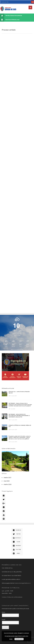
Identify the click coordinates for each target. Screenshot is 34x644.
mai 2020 (7, 481)
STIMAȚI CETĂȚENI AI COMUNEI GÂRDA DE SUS (20, 426)
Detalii (11, 639)
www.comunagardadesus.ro (23, 583)
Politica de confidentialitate (15, 597)
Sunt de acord (19, 639)
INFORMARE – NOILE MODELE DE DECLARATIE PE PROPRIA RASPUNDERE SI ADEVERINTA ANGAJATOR (19, 416)
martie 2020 (8, 484)
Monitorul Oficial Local (10, 20)
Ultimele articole (8, 388)
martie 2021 (8, 477)
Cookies (4, 597)
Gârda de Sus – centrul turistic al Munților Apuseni (19, 392)
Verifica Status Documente (11, 16)
